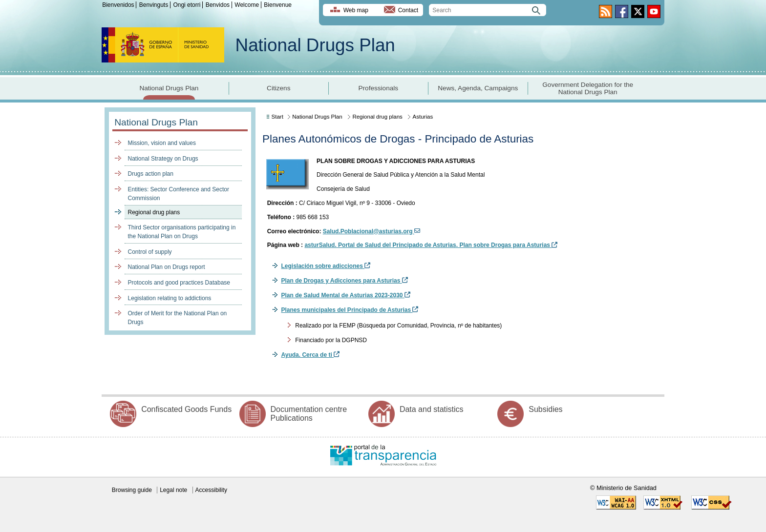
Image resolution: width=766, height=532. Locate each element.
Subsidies (545, 409)
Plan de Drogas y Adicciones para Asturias (344, 281)
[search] (488, 10)
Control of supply (150, 252)
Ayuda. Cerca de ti (310, 355)
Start (277, 117)
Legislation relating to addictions (170, 298)
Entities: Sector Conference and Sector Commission (179, 194)
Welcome (247, 5)
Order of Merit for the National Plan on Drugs (178, 318)
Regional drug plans (154, 212)
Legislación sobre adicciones (326, 266)
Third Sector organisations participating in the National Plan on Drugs (182, 232)
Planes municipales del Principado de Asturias (350, 310)
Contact (408, 10)
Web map (356, 10)
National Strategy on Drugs (163, 159)
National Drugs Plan (315, 45)
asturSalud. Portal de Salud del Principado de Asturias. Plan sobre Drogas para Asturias (431, 245)
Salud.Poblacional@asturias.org (372, 231)
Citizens (278, 88)
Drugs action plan (151, 174)
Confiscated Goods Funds (186, 409)
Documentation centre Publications (309, 414)
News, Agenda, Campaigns (478, 88)
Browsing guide (132, 490)
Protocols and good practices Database (179, 283)
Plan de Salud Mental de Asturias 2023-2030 (345, 295)
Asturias (423, 117)
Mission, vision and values (162, 143)
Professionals (378, 88)
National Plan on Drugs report (167, 267)
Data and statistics (432, 409)
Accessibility (211, 490)
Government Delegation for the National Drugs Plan (588, 88)
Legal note (173, 490)
